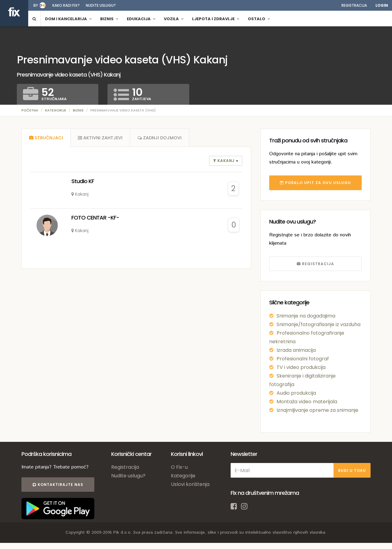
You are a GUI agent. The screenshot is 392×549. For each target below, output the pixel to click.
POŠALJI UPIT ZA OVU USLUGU (315, 183)
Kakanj (224, 161)
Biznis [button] (109, 19)
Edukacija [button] (141, 19)
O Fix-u (179, 467)
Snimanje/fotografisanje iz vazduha (318, 324)
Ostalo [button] (259, 19)
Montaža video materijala (307, 402)
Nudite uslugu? (101, 5)
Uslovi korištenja (190, 484)
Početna (30, 110)
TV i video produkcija (301, 367)
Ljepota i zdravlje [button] (216, 19)
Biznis (78, 110)
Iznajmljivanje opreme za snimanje (317, 410)
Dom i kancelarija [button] (68, 19)
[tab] (46, 138)
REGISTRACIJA (315, 264)
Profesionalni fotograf (303, 359)
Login (382, 5)
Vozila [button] (174, 19)
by (36, 5)
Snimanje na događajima (306, 316)
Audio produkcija (296, 393)
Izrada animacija (296, 350)
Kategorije (56, 110)
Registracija (354, 5)
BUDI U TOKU (352, 470)
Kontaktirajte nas (58, 485)
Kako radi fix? (66, 5)
